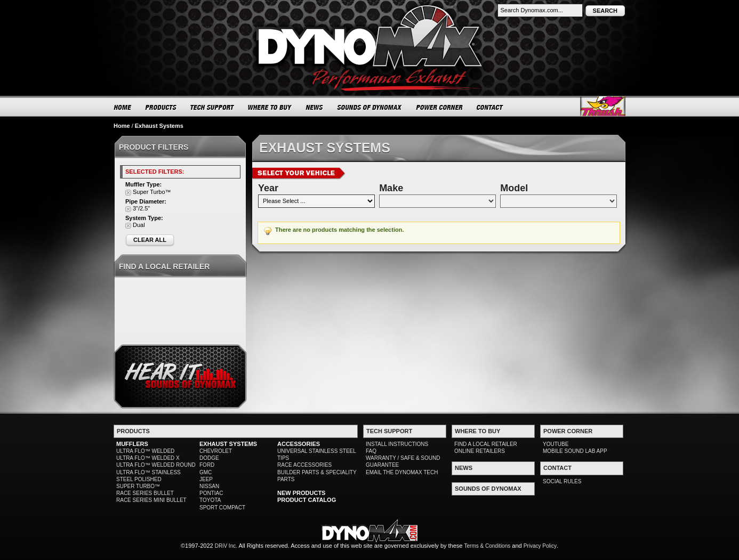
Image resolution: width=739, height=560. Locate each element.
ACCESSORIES (299, 444)
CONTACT (490, 107)
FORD (207, 465)
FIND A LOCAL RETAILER (486, 444)
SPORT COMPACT (222, 508)
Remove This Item (128, 193)
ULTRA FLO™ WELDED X (148, 458)
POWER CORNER (440, 107)
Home (122, 126)
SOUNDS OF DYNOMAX (370, 107)
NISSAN (209, 486)
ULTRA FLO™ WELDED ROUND (156, 465)
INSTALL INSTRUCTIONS (397, 444)
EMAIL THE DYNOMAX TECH (402, 472)
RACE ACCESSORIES (304, 465)
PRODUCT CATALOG (307, 500)
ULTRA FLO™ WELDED (145, 451)
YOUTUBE (556, 444)
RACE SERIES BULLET (145, 493)
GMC (206, 472)
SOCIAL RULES (562, 481)
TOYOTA (210, 500)
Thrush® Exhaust (603, 106)
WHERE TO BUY (270, 107)
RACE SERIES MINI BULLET (151, 500)
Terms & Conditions (488, 546)
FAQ (371, 451)
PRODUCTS (161, 107)
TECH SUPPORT (212, 107)
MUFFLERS (132, 444)
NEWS (315, 107)
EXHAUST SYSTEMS (228, 444)
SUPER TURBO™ (138, 486)
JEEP (206, 479)
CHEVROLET (216, 451)
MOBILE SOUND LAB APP (575, 451)
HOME (123, 107)
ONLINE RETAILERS (480, 451)
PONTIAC (211, 493)
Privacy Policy (540, 546)
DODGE (209, 458)
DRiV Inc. (226, 546)
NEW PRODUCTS (301, 493)
